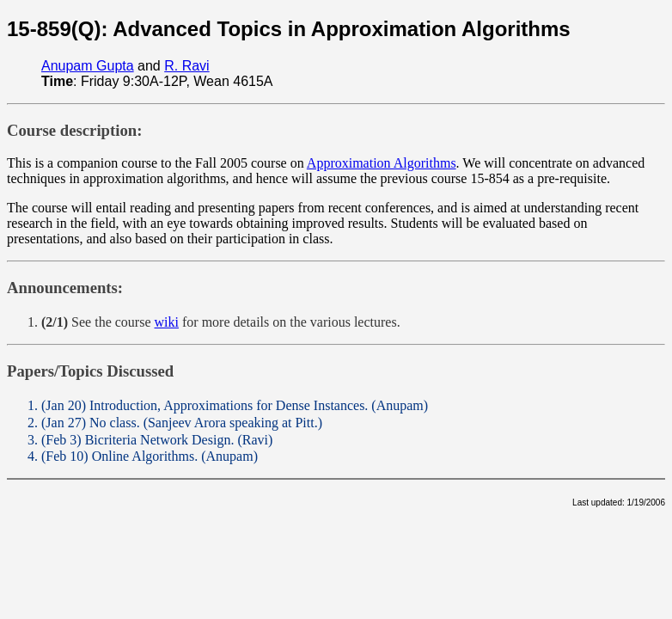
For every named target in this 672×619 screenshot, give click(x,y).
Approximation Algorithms (382, 163)
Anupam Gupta (88, 66)
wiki (167, 322)
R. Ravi (186, 66)
